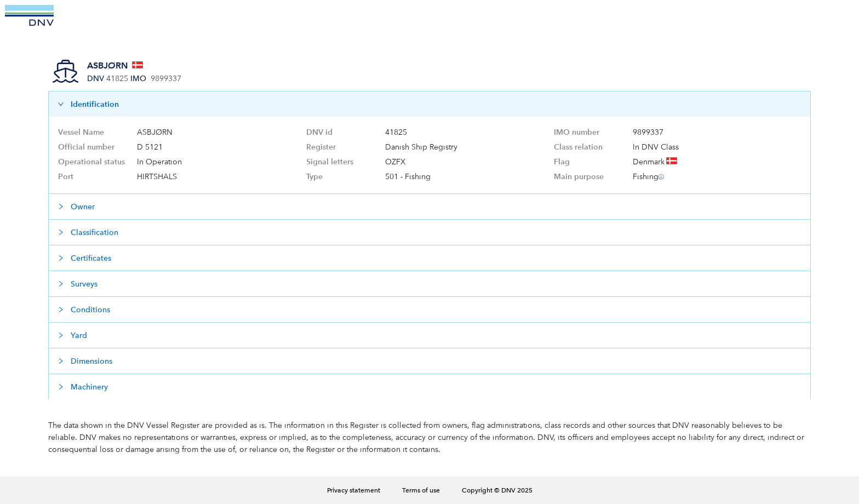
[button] (429, 104)
